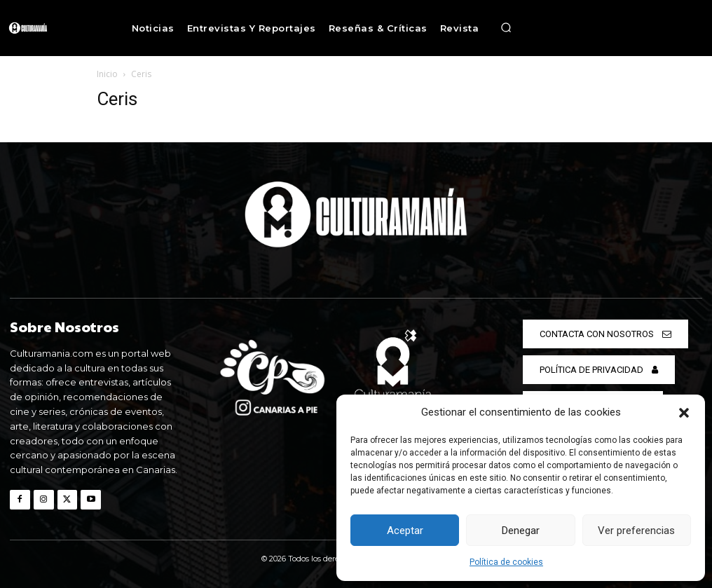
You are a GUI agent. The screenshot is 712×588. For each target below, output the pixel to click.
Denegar (521, 531)
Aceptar (405, 531)
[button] (684, 413)
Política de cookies (506, 562)
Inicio (107, 74)
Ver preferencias (636, 531)
